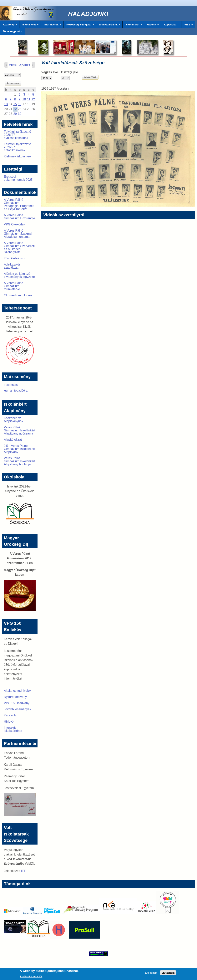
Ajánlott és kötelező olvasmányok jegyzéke (19, 275)
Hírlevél (9, 722)
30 (20, 114)
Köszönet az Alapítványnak (14, 420)
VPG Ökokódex (14, 224)
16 (20, 104)
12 (33, 99)
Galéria (152, 26)
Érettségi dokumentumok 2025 (18, 178)
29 (15, 114)
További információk (31, 977)
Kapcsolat (170, 25)
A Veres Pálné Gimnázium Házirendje (19, 217)
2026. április (20, 65)
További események (17, 709)
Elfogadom (151, 974)
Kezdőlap (9, 26)
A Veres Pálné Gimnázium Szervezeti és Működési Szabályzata (19, 248)
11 (29, 99)
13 (6, 104)
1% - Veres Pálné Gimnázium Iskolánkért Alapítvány (20, 449)
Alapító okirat (13, 440)
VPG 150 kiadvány (17, 703)
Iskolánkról (132, 26)
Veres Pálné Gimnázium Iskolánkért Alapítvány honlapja (20, 461)
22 (15, 109)
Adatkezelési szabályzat (13, 266)
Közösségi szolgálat (79, 26)
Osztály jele (69, 72)
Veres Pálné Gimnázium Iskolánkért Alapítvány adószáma (20, 430)
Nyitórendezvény (15, 697)
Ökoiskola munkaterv (18, 295)
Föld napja (11, 385)
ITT (23, 871)
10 (24, 99)
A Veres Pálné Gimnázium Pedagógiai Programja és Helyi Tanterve (19, 204)
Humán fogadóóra (16, 390)
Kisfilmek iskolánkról (18, 156)
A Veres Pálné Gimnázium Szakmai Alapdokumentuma (18, 234)
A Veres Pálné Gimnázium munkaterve (14, 286)
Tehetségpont (11, 32)
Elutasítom (168, 974)
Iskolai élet (29, 26)
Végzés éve (50, 72)
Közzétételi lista (15, 258)
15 (15, 104)
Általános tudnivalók (18, 691)
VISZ (187, 26)
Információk (51, 26)
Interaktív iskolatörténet (13, 729)
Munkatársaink (108, 26)
